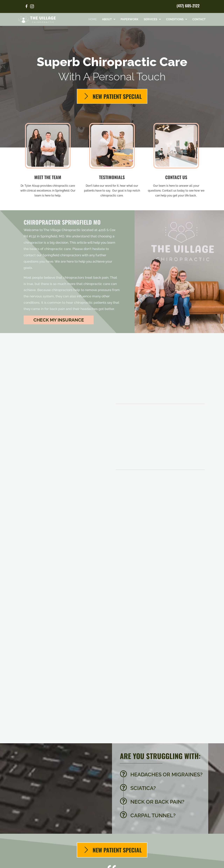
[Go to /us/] (48, 161)
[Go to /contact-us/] (176, 161)
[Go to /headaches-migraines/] (162, 775)
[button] (59, 320)
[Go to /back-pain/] (162, 803)
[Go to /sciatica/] (162, 789)
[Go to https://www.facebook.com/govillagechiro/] (26, 7)
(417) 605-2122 (188, 6)
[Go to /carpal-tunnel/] (162, 816)
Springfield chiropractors (62, 255)
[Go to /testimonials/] (112, 161)
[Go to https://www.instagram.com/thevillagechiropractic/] (32, 7)
